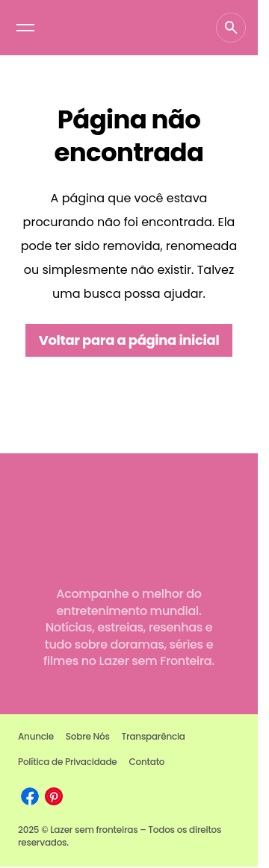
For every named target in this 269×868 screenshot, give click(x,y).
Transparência (154, 736)
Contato (147, 762)
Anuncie (36, 736)
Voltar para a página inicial (129, 340)
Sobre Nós (88, 736)
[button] (25, 28)
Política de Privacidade (68, 762)
